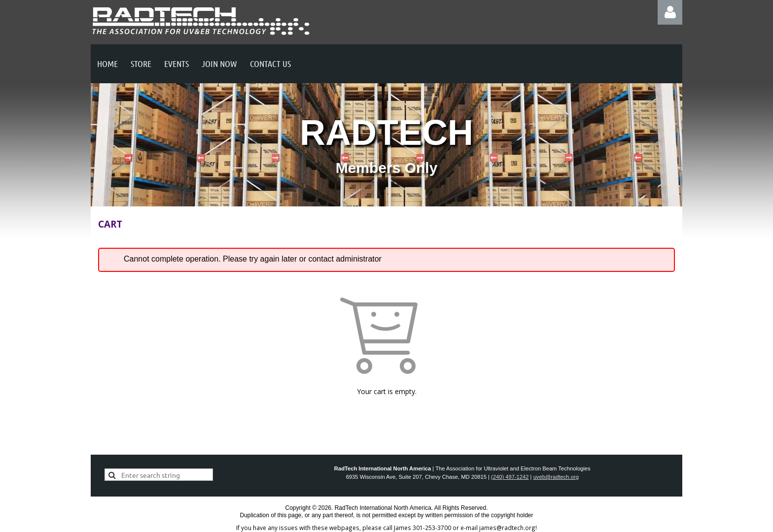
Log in (670, 12)
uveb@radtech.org (556, 477)
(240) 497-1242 (510, 477)
